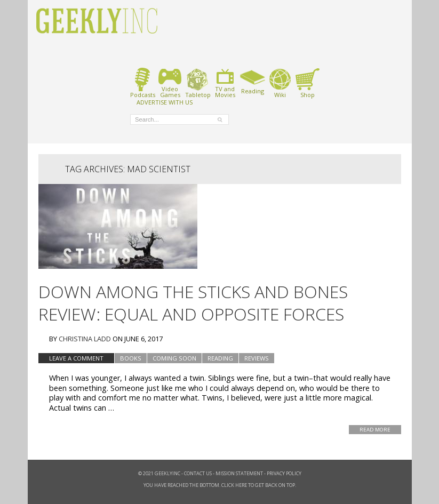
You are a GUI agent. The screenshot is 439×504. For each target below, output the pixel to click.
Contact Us (198, 473)
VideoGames (170, 83)
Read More (375, 430)
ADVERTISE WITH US (165, 102)
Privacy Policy (284, 473)
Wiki (280, 83)
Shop (308, 83)
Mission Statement (239, 473)
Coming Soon (174, 358)
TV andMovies (225, 83)
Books (131, 358)
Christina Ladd (85, 339)
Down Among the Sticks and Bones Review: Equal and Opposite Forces (193, 303)
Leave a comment (76, 358)
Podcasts (143, 83)
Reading (253, 81)
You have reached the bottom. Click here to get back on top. (220, 485)
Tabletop (198, 83)
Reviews (257, 358)
